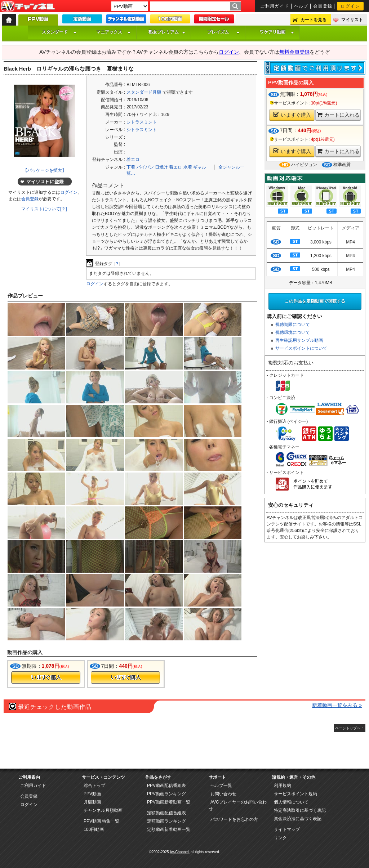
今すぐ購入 (46, 677)
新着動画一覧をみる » (337, 705)
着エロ (133, 160)
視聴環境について (293, 332)
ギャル (200, 167)
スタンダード (59, 32)
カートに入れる (338, 115)
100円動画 (94, 829)
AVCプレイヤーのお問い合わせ (238, 805)
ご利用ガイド (275, 6)
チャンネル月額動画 (103, 810)
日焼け (161, 167)
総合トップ (94, 786)
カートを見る (314, 20)
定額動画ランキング (166, 821)
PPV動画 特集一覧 (101, 821)
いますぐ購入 (292, 115)
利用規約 (283, 786)
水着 (188, 167)
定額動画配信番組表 (166, 813)
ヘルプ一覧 (221, 786)
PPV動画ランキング (166, 794)
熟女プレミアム (167, 32)
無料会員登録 (294, 52)
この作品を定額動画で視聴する (315, 301)
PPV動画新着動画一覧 (169, 802)
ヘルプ (301, 6)
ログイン (350, 6)
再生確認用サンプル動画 (299, 340)
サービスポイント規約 (295, 794)
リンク (280, 838)
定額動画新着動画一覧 (169, 829)
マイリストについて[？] (44, 209)
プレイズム (223, 32)
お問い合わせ (223, 794)
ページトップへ (348, 728)
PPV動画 (92, 794)
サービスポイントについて (301, 348)
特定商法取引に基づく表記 (300, 810)
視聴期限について (293, 325)
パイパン (145, 167)
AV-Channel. (180, 852)
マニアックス (114, 32)
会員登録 (323, 6)
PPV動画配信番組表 (166, 786)
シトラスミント (142, 122)
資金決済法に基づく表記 (298, 819)
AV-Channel (28, 6)
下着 (131, 167)
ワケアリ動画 (277, 32)
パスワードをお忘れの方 (234, 819)
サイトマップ (287, 829)
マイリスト (352, 20)
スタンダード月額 (144, 92)
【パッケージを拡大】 (45, 170)
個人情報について (291, 802)
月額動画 (92, 802)
